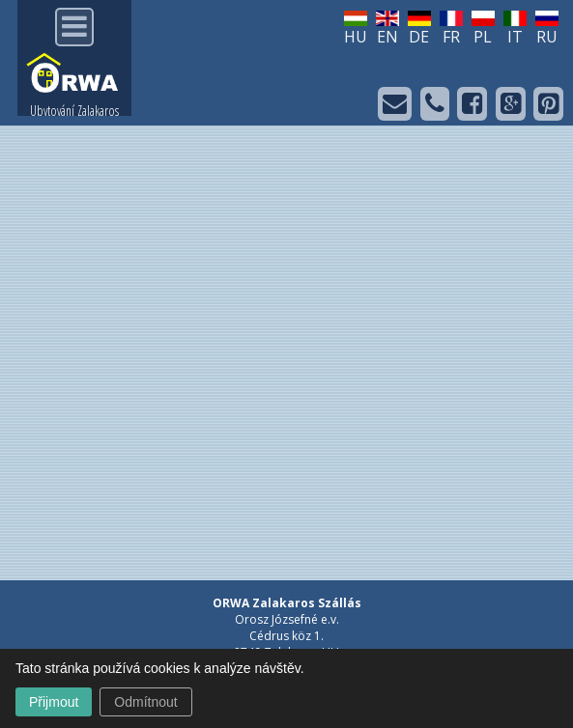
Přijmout (54, 702)
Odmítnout (145, 702)
